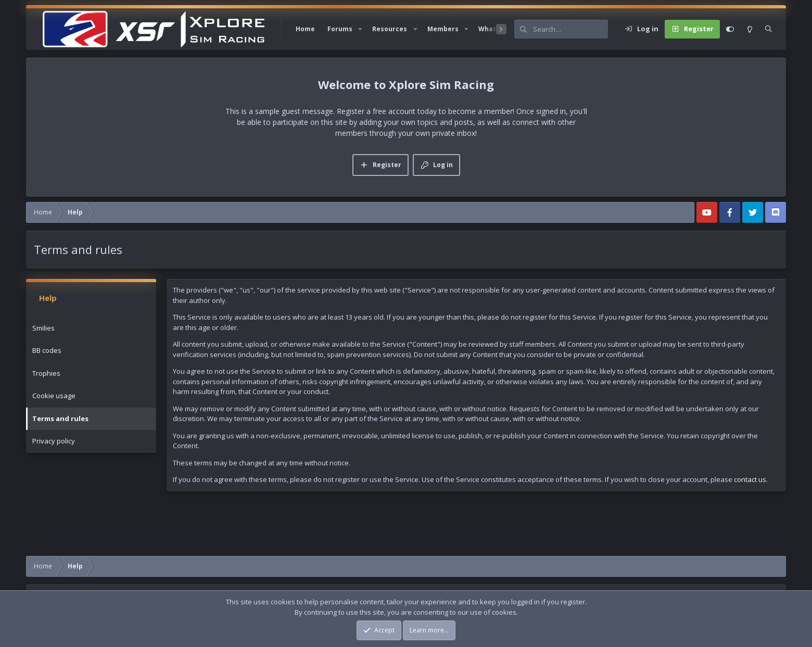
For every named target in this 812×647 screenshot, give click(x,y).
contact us (750, 479)
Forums (340, 29)
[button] (360, 29)
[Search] (570, 29)
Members (443, 29)
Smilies (43, 328)
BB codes (47, 350)
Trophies (46, 373)
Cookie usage (54, 396)
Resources (390, 29)
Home (305, 29)
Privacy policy (54, 441)
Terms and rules (60, 418)
